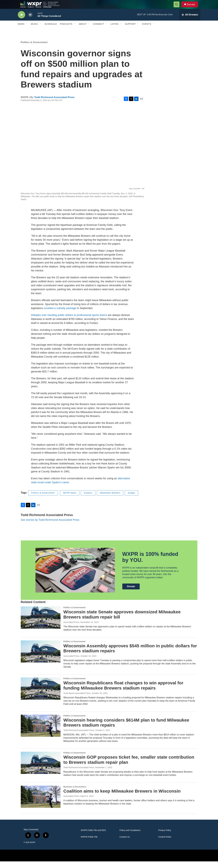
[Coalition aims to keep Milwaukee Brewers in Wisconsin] (41, 803)
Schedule (51, 31)
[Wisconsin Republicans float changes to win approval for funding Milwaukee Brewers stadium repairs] (41, 695)
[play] (21, 21)
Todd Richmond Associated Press (54, 104)
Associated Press (71, 629)
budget (132, 499)
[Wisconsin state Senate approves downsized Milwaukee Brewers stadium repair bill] (41, 624)
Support (130, 31)
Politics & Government (34, 49)
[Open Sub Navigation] (27, 31)
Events (147, 31)
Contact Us (125, 844)
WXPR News (70, 499)
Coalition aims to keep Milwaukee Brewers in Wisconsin (122, 798)
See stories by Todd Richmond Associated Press (50, 526)
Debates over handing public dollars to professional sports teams (69, 322)
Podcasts (66, 31)
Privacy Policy (165, 837)
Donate (193, 8)
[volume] (30, 21)
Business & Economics (75, 793)
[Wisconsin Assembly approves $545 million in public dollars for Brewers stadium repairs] (41, 658)
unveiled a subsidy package (60, 315)
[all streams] (190, 21)
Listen (114, 31)
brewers (88, 499)
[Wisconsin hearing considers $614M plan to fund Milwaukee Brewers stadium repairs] (41, 732)
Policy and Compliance (130, 837)
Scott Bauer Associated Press (77, 700)
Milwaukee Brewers (110, 499)
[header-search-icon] (178, 8)
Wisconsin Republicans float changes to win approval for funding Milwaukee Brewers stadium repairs (123, 692)
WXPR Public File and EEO (93, 837)
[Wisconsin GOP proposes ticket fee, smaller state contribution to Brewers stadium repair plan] (41, 769)
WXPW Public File (89, 844)
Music (35, 31)
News (21, 31)
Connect (98, 31)
